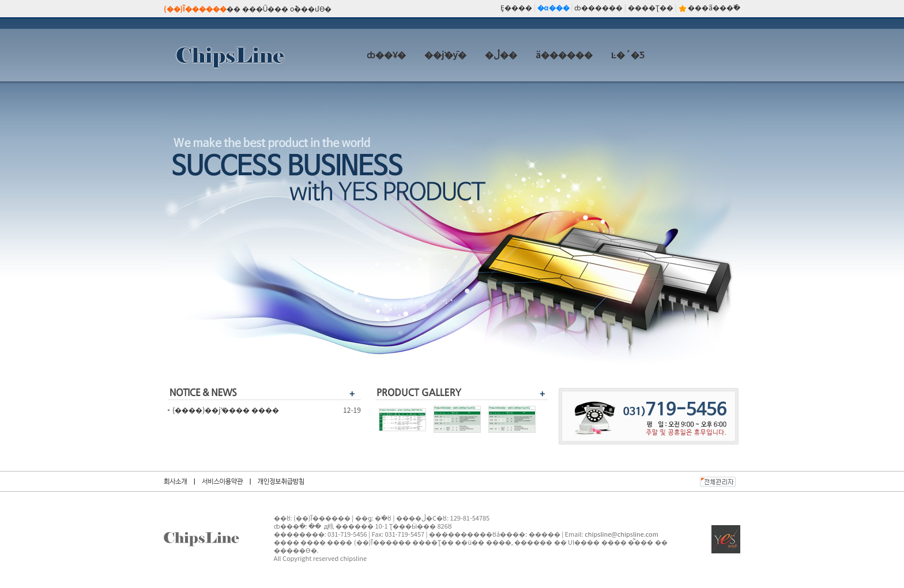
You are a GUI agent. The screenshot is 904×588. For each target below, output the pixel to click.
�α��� (553, 7)
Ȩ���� (516, 7)
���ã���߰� (714, 7)
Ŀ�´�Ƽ (628, 54)
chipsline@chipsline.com (621, 534)
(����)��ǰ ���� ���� (226, 410)
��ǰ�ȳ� (445, 54)
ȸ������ (598, 7)
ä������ (564, 54)
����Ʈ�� (651, 7)
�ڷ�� (501, 54)
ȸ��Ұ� (386, 54)
